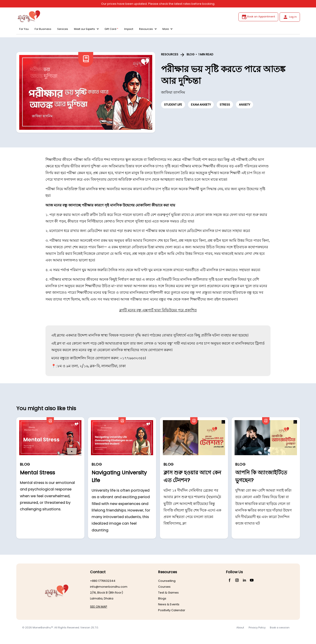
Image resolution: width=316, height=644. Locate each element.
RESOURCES (170, 54)
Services (63, 29)
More (167, 29)
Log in (290, 17)
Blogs (162, 598)
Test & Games (168, 593)
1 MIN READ (206, 54)
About (240, 627)
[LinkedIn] (244, 580)
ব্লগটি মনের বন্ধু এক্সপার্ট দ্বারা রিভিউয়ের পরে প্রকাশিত (158, 310)
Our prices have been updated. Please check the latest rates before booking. (158, 4)
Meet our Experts (86, 29)
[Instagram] (237, 580)
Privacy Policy (257, 627)
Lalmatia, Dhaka (102, 598)
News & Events (169, 604)
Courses (164, 587)
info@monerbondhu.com (109, 587)
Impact (129, 29)
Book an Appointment (258, 17)
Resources (148, 29)
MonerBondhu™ (43, 627)
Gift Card (111, 29)
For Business (43, 29)
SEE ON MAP (99, 607)
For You (24, 29)
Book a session (280, 627)
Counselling (167, 581)
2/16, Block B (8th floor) (107, 593)
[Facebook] (230, 580)
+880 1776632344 (103, 581)
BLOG (190, 54)
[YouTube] (252, 580)
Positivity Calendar (172, 610)
